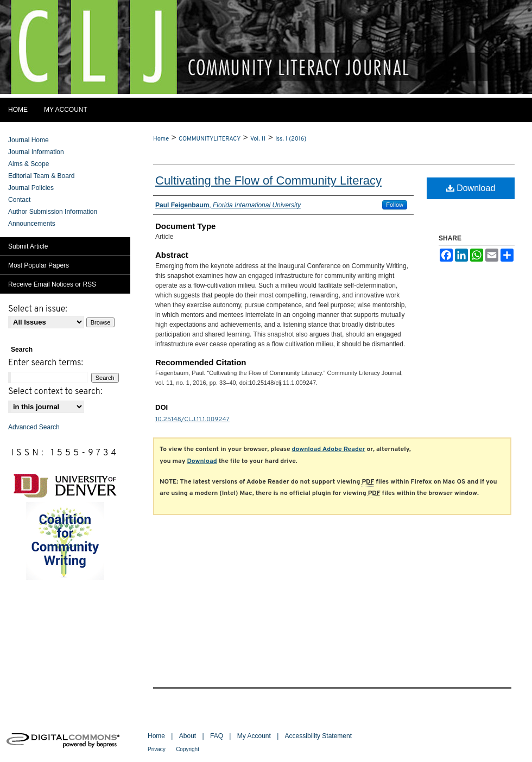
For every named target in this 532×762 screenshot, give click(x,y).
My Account (254, 736)
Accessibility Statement (318, 736)
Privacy (157, 749)
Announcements (32, 224)
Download (471, 188)
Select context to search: (55, 392)
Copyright (188, 749)
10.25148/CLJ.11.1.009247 (192, 420)
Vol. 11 (258, 139)
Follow (395, 205)
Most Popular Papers (39, 265)
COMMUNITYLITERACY (210, 139)
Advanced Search (34, 427)
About (188, 736)
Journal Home (28, 140)
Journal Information (36, 152)
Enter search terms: (46, 363)
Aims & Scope (28, 164)
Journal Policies (31, 188)
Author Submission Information (53, 212)
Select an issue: (38, 309)
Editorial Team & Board (42, 176)
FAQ (217, 736)
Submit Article (28, 246)
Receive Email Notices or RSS (52, 284)
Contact (19, 200)
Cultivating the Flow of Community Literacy (268, 180)
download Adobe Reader (329, 449)
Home (161, 139)
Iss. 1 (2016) (291, 139)
